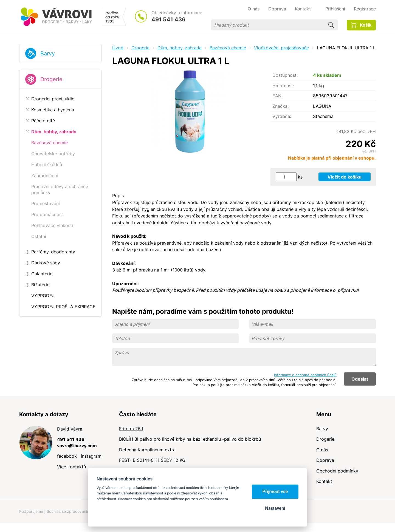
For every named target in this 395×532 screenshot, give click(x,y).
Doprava (325, 460)
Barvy (48, 53)
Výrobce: (282, 116)
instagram (91, 456)
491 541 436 (168, 19)
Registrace (365, 9)
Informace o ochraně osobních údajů (305, 375)
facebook (67, 456)
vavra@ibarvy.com (77, 446)
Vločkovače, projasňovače (281, 48)
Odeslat (360, 379)
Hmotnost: (283, 86)
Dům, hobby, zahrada (180, 48)
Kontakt (324, 481)
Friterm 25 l (131, 429)
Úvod (118, 48)
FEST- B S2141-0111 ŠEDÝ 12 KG (152, 460)
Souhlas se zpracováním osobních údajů (83, 511)
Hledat (331, 25)
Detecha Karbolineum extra (147, 450)
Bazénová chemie (228, 48)
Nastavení (275, 508)
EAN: (277, 96)
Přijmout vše (275, 492)
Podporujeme (31, 511)
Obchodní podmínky (337, 471)
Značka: (280, 106)
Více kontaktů (71, 467)
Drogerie (51, 79)
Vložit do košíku (345, 177)
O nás (322, 450)
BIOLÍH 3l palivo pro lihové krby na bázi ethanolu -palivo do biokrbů (190, 439)
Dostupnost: (285, 75)
